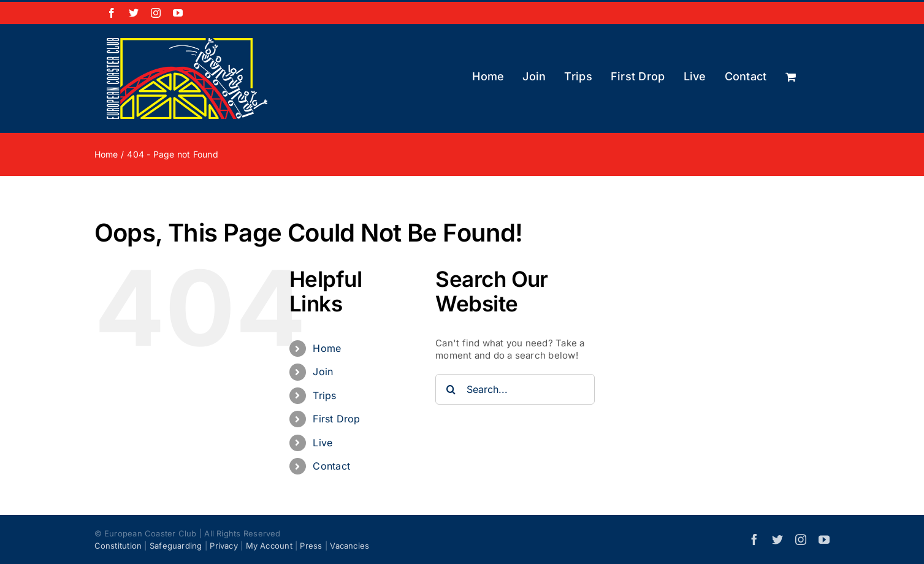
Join (323, 372)
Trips (324, 395)
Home (327, 348)
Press (311, 546)
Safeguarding (176, 546)
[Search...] (515, 389)
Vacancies (349, 546)
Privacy (224, 546)
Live (323, 443)
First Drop (336, 419)
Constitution (118, 546)
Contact (331, 466)
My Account (269, 546)
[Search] (451, 389)
